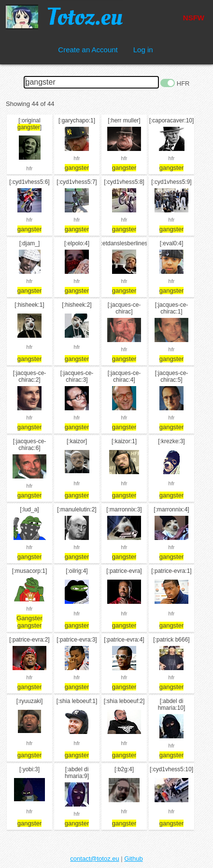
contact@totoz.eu (94, 859)
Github (133, 859)
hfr (30, 168)
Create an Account (88, 50)
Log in (143, 50)
